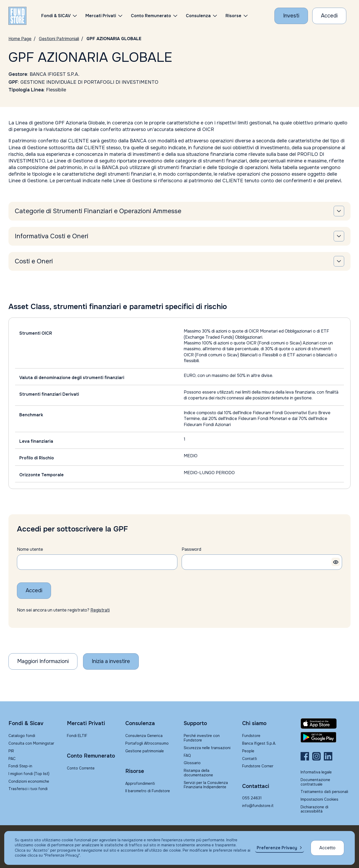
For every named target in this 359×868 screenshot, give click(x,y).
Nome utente (30, 549)
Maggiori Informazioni (43, 661)
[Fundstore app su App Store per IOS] (326, 724)
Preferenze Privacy (277, 848)
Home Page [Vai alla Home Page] (20, 39)
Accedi (34, 591)
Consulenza (198, 16)
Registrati (100, 610)
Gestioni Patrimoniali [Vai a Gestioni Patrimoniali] (59, 39)
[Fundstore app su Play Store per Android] (326, 737)
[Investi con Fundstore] (291, 16)
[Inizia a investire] (111, 661)
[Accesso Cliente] (329, 16)
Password (191, 549)
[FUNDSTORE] (17, 16)
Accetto (327, 848)
